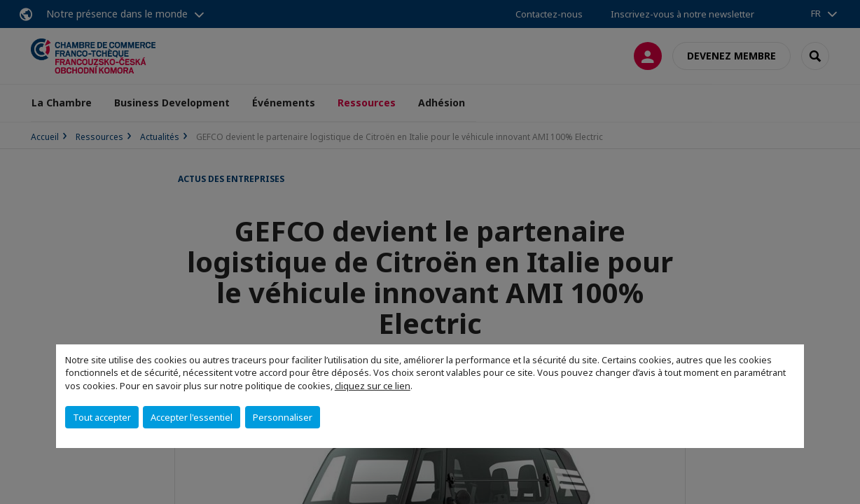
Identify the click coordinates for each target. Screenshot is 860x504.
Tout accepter (102, 417)
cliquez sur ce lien (373, 386)
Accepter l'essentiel (192, 417)
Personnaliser (283, 417)
